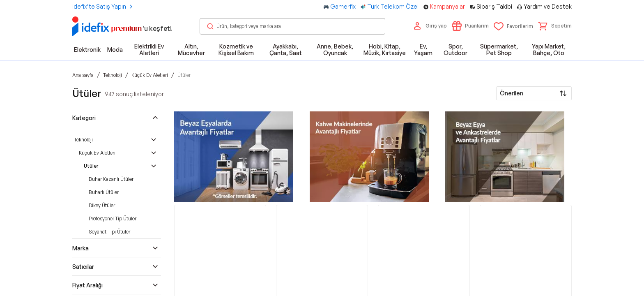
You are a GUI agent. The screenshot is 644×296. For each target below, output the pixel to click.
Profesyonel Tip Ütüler (113, 219)
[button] (555, 26)
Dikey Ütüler (102, 205)
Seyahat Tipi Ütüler (109, 232)
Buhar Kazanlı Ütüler (111, 179)
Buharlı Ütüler (104, 192)
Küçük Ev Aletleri (97, 153)
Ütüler (91, 166)
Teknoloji (83, 140)
